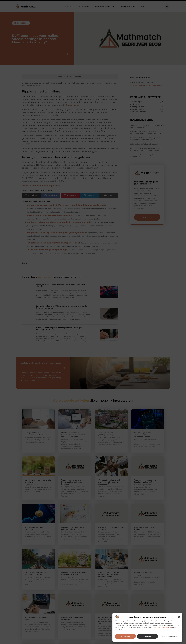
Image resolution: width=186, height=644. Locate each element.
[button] (179, 617)
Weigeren (148, 636)
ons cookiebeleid (163, 627)
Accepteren (125, 636)
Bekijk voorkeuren (170, 636)
